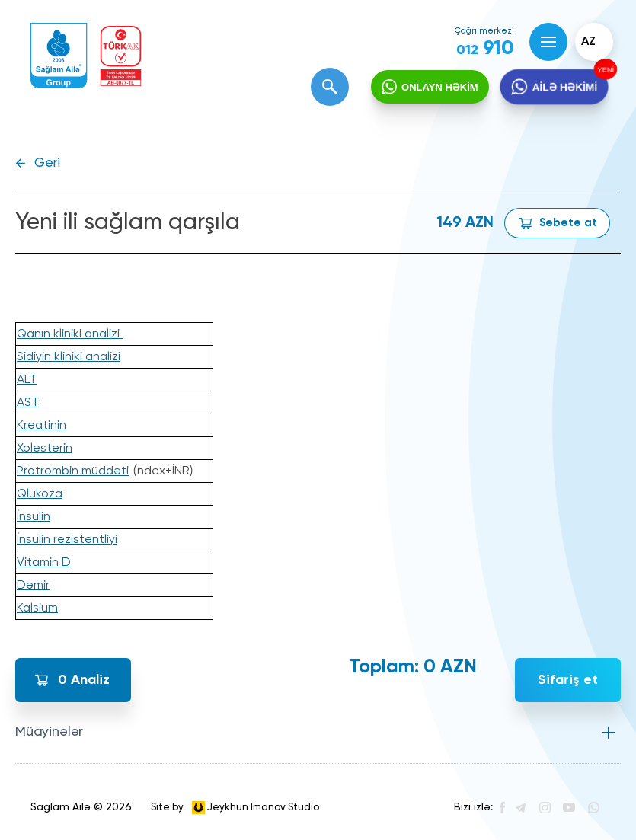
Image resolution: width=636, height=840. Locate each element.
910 (485, 49)
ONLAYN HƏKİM (440, 87)
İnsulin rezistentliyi (67, 540)
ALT (27, 380)
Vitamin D (44, 563)
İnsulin (34, 517)
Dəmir (33, 586)
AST (28, 403)
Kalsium (37, 608)
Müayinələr (49, 732)
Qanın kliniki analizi (70, 334)
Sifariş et (568, 680)
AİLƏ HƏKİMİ (564, 87)
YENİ (604, 69)
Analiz (84, 680)
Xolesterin (45, 449)
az (588, 42)
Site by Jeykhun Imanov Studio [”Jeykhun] (235, 808)
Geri (47, 163)
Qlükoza (40, 494)
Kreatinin (42, 426)
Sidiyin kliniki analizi (69, 357)
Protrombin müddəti (73, 471)
